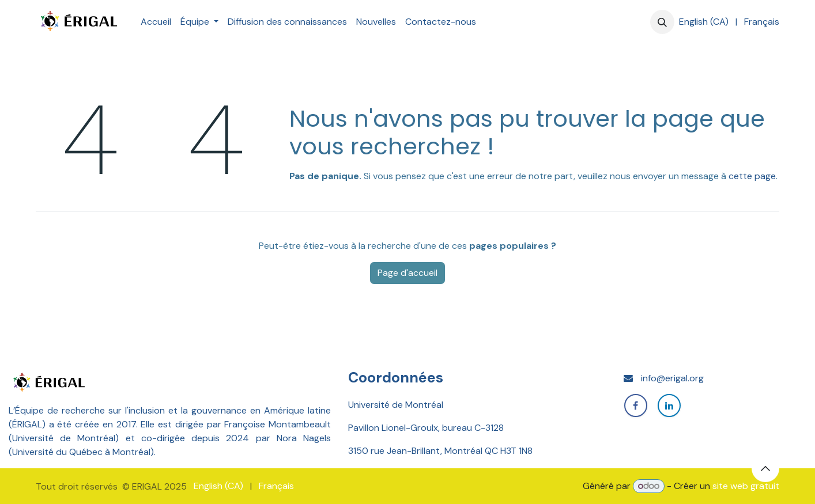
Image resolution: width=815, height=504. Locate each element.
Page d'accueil (407, 273)
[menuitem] (156, 22)
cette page (752, 176)
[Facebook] (636, 406)
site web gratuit (746, 486)
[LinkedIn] (669, 406)
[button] (662, 22)
